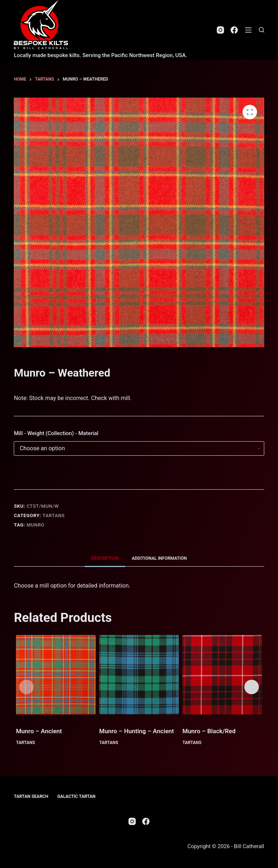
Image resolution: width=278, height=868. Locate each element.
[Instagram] (220, 30)
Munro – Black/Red (209, 731)
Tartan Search (31, 796)
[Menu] (248, 30)
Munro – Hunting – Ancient (136, 731)
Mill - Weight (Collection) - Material (56, 433)
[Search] (262, 30)
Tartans (54, 515)
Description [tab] (105, 558)
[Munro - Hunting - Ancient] (139, 675)
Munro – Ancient (39, 731)
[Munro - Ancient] (56, 675)
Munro (35, 525)
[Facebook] (234, 30)
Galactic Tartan (76, 796)
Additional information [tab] (159, 558)
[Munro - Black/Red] (222, 675)
